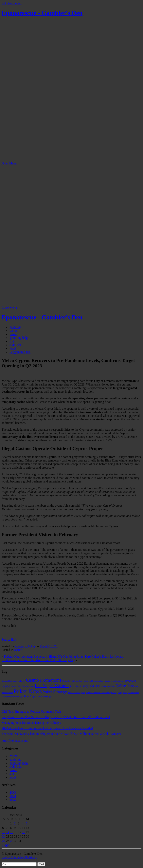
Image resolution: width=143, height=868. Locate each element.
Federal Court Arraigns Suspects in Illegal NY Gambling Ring (43, 657)
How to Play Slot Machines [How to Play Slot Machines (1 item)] (22, 686)
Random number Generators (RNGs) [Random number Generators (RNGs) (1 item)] (101, 693)
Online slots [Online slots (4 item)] (125, 686)
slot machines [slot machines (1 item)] (133, 693)
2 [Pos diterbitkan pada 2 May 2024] (15, 823)
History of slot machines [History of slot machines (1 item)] (114, 681)
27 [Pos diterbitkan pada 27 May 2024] (4, 841)
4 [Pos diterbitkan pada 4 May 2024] (23, 823)
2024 (13, 793)
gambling (15, 327)
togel (13, 348)
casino (14, 331)
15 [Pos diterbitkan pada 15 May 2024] (12, 832)
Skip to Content (11, 3)
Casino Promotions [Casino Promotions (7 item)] (44, 680)
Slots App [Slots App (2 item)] (29, 696)
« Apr (5, 845)
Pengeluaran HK (20, 352)
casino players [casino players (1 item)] (19, 681)
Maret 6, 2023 (48, 646)
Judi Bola (16, 345)
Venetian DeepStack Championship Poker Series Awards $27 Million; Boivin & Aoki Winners (61, 734)
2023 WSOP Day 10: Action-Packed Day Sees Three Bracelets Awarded (47, 728)
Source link (9, 640)
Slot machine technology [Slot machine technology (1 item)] (12, 697)
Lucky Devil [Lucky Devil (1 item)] (76, 686)
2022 (13, 800)
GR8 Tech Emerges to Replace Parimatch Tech (31, 712)
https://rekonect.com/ (15, 740)
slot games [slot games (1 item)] (122, 693)
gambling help (19, 338)
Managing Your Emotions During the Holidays (31, 723)
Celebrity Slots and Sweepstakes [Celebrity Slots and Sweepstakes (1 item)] (89, 681)
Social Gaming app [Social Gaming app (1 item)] (44, 697)
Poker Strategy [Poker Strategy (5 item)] (55, 692)
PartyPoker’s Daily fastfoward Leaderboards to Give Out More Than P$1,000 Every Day (63, 658)
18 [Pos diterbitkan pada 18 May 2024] (24, 832)
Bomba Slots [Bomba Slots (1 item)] (7, 681)
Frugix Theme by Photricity (19, 857)
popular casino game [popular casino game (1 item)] (76, 693)
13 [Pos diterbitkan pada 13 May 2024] (4, 832)
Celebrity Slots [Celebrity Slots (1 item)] (68, 681)
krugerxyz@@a (25, 646)
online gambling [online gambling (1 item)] (108, 686)
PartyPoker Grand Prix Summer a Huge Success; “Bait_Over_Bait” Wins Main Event (56, 717)
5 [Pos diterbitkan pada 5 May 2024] (27, 823)
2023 (13, 796)
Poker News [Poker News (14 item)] (28, 691)
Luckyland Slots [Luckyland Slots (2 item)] (91, 686)
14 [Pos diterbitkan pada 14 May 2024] (8, 832)
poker (13, 334)
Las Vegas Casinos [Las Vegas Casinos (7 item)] (52, 685)
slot (12, 341)
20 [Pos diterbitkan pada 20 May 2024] (4, 836)
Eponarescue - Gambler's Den (42, 13)
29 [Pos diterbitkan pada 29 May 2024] (12, 841)
